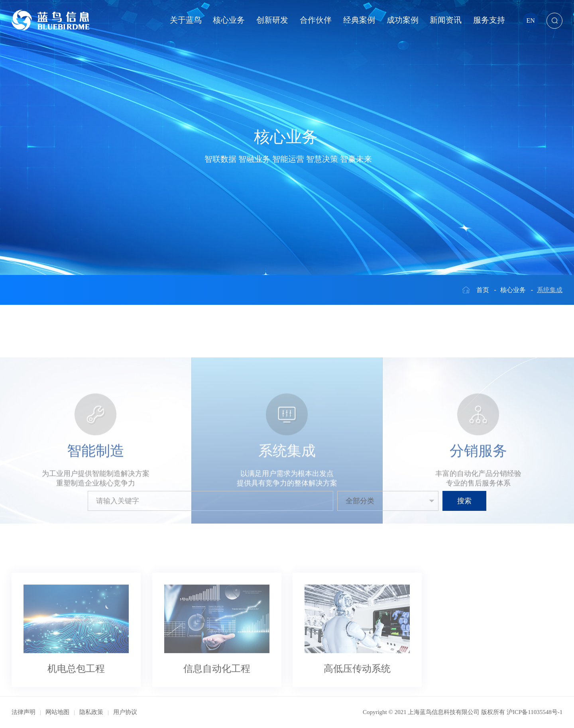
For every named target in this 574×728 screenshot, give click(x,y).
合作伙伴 (316, 20)
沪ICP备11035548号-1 (535, 712)
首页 (483, 290)
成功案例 (403, 20)
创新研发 (272, 20)
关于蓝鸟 (186, 20)
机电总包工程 (76, 708)
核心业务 (229, 20)
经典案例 (359, 20)
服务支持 (489, 20)
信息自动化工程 (217, 708)
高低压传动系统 (357, 708)
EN (531, 21)
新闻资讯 (446, 20)
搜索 (464, 501)
